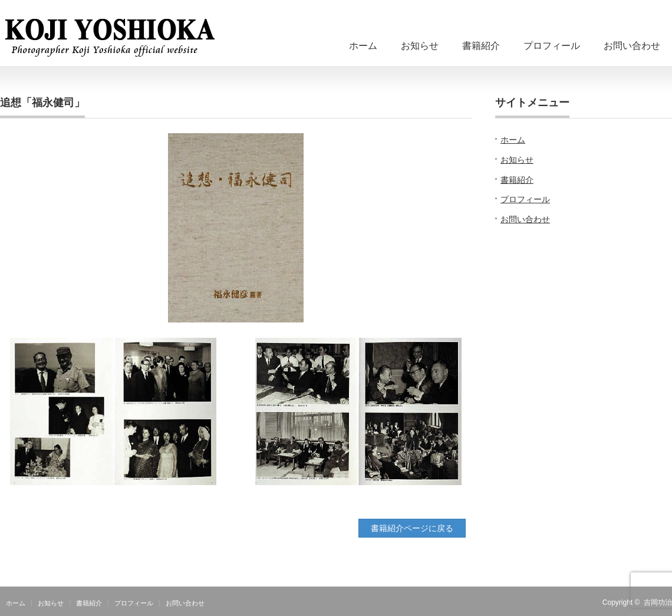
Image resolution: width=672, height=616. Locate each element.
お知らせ (420, 46)
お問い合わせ (632, 46)
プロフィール (552, 46)
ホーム (363, 46)
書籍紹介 (481, 46)
